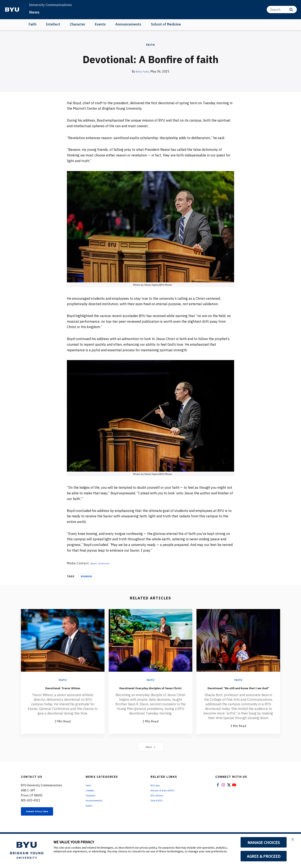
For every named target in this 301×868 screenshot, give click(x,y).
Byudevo (86, 576)
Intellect (53, 24)
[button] (294, 841)
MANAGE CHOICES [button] (264, 842)
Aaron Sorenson (102, 563)
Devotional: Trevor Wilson (63, 687)
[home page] (12, 10)
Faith (33, 24)
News (35, 12)
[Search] (282, 10)
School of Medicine (166, 24)
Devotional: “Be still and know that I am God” (238, 690)
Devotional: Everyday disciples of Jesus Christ (151, 690)
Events (100, 24)
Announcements (128, 24)
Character (78, 24)
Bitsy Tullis (143, 71)
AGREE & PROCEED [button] (264, 856)
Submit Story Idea (43, 819)
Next (151, 753)
